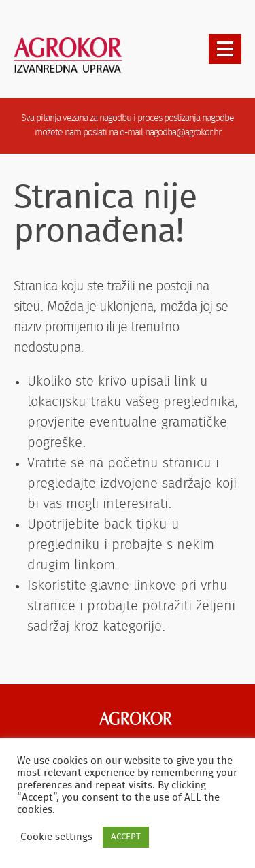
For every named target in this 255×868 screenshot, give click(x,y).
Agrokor (136, 718)
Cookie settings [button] (56, 837)
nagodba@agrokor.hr (183, 133)
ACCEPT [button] (126, 837)
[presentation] (225, 49)
